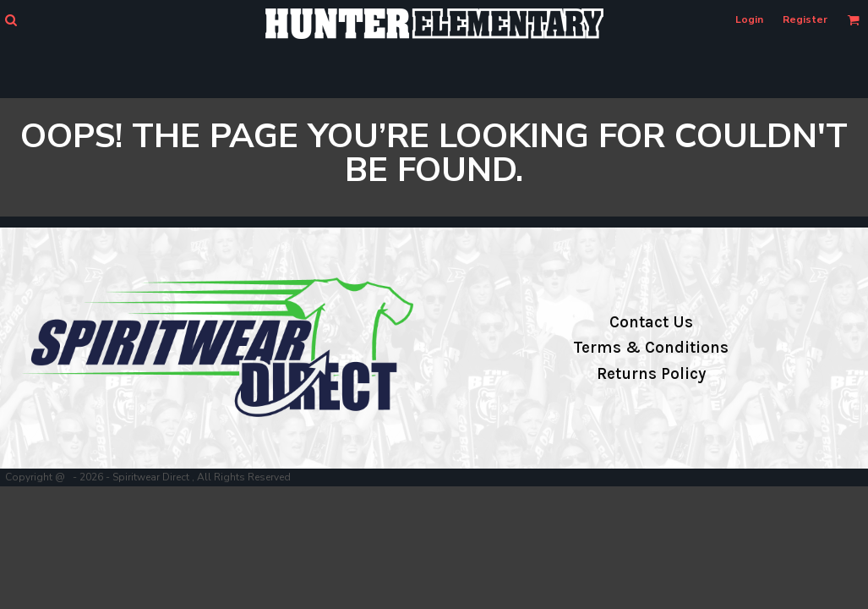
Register (805, 19)
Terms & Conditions (651, 348)
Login (749, 19)
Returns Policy (651, 374)
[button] (11, 20)
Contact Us (651, 322)
